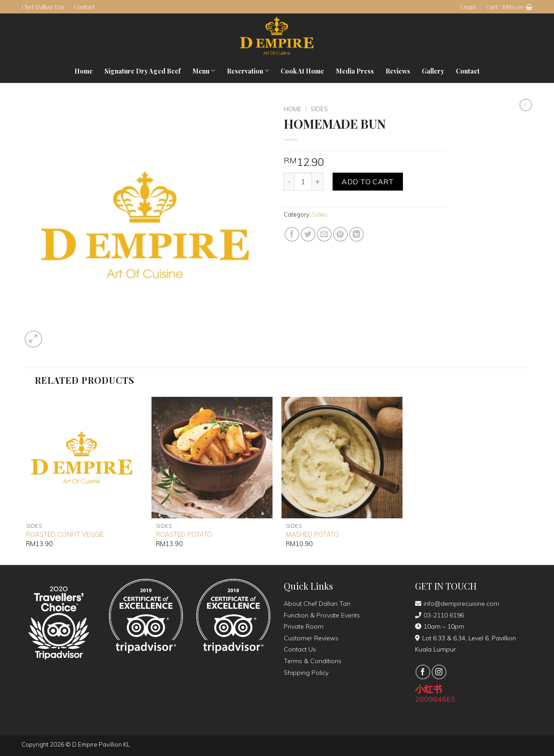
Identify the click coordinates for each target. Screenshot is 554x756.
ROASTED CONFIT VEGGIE (65, 534)
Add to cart (368, 182)
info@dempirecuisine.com (457, 604)
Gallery (433, 71)
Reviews (398, 71)
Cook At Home (302, 71)
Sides (319, 109)
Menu (204, 71)
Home (84, 71)
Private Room (304, 626)
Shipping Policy (306, 673)
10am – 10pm (440, 626)
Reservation (248, 71)
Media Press (355, 71)
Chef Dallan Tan (43, 7)
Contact (84, 7)
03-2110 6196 (439, 615)
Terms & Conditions (313, 661)
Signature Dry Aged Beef (143, 71)
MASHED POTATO (312, 534)
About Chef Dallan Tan (317, 604)
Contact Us (300, 649)
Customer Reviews (311, 638)
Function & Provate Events (322, 615)
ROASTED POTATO (184, 534)
